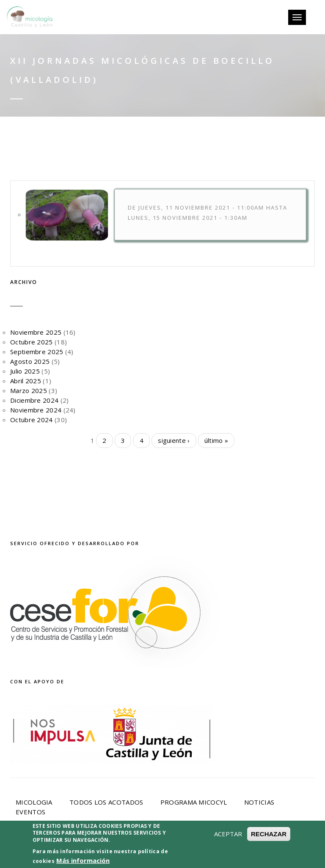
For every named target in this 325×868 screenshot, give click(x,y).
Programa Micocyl (194, 802)
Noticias (259, 802)
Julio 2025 (25, 371)
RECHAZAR (269, 849)
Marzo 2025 (29, 390)
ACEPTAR (228, 849)
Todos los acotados (106, 802)
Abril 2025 (26, 381)
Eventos (30, 812)
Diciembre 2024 (34, 400)
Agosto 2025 (30, 361)
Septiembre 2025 (37, 352)
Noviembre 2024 (36, 410)
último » (216, 440)
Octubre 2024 (32, 420)
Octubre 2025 (32, 342)
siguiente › (174, 440)
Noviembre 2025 (36, 332)
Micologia (34, 802)
